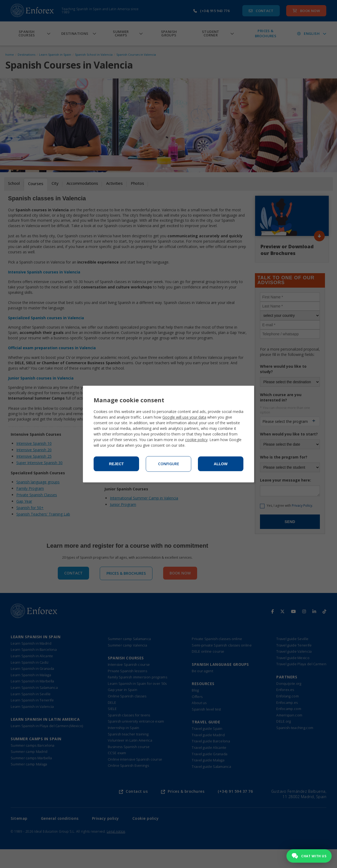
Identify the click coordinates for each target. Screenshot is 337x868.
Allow (221, 464)
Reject (116, 464)
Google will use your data (184, 417)
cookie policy (196, 440)
